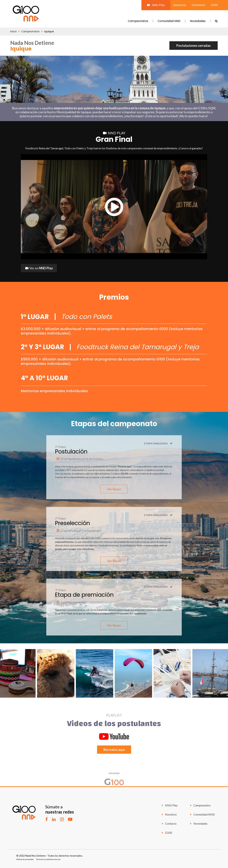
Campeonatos (138, 21)
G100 (214, 5)
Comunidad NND (169, 21)
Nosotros (180, 5)
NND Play (156, 5)
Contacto (198, 5)
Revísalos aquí (114, 750)
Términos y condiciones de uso (48, 859)
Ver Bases (114, 489)
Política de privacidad (25, 859)
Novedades (198, 21)
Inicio (14, 31)
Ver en (39, 268)
